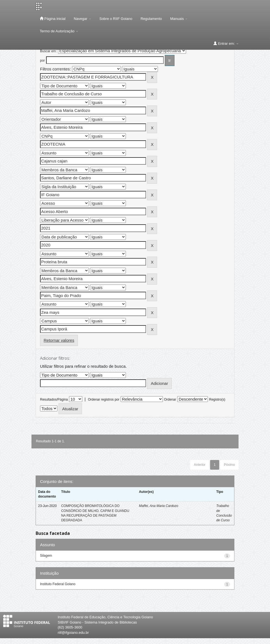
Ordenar (170, 399)
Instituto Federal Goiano (58, 584)
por (42, 61)
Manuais (179, 19)
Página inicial (53, 19)
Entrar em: (226, 43)
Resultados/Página (54, 399)
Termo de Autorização (59, 31)
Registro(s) (217, 399)
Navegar (82, 19)
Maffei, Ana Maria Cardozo (158, 506)
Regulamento (151, 19)
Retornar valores (59, 340)
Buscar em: (48, 51)
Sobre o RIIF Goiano (116, 19)
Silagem (46, 556)
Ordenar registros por (104, 399)
